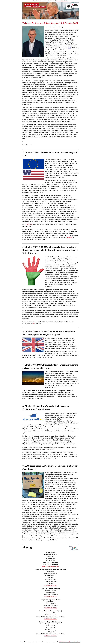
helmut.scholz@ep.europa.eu (50, 566)
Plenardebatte (29, 224)
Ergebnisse (69, 237)
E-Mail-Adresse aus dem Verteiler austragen (70, 642)
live (34, 324)
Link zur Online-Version (62, 1)
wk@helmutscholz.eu (50, 585)
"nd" (70, 48)
